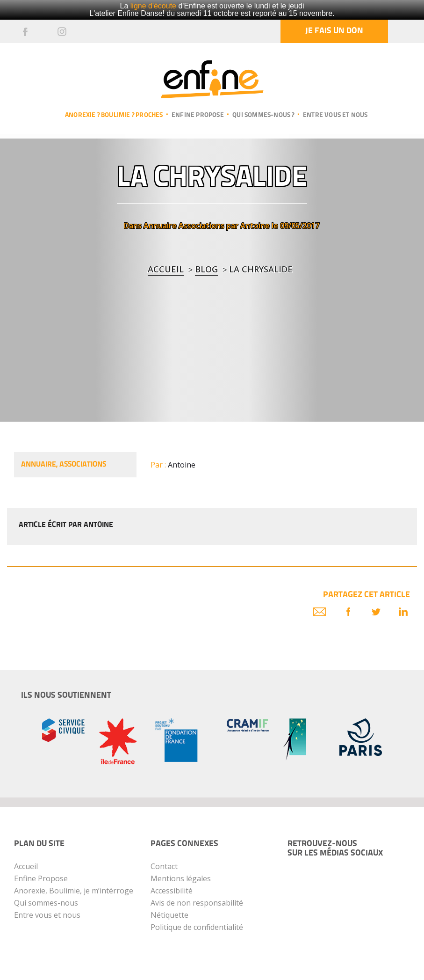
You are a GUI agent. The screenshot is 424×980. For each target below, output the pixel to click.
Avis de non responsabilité (197, 903)
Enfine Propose (41, 878)
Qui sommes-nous (46, 903)
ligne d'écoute (153, 6)
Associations (201, 226)
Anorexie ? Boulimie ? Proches (114, 115)
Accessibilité (172, 891)
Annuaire (160, 226)
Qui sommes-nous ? (263, 115)
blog (206, 269)
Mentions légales (181, 878)
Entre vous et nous (335, 115)
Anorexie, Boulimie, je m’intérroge (74, 891)
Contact (164, 866)
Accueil (166, 269)
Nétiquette (169, 915)
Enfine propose (198, 115)
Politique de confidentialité (197, 927)
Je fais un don (334, 31)
